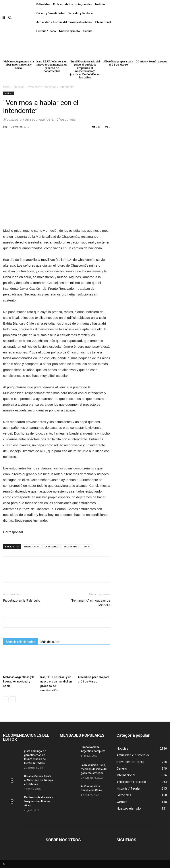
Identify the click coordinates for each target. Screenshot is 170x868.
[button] (10, 18)
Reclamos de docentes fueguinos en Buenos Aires (39, 801)
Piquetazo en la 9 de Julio (22, 601)
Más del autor (50, 642)
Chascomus (52, 546)
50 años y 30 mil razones (151, 62)
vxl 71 (87, 546)
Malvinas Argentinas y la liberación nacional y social (19, 65)
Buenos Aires (32, 546)
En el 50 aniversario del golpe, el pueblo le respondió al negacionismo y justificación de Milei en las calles (85, 70)
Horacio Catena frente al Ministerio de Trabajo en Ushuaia (39, 780)
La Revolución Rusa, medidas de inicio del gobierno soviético (94, 769)
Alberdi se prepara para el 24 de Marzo (118, 63)
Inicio (6, 87)
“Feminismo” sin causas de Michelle (91, 603)
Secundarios (71, 546)
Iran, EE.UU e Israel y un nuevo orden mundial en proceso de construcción (52, 66)
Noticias (19, 87)
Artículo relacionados (20, 642)
